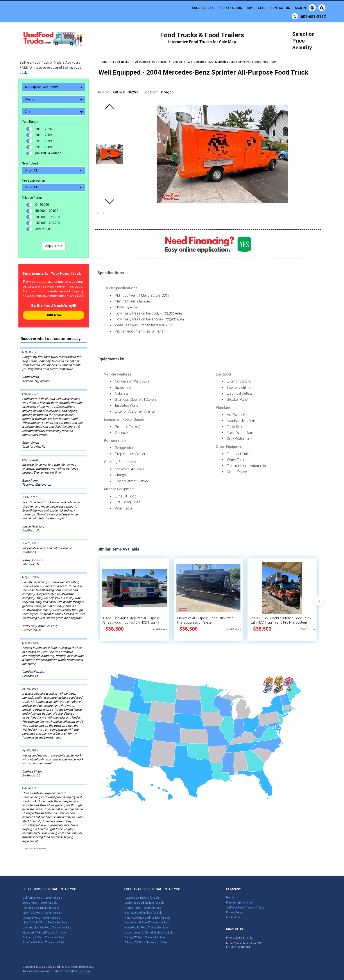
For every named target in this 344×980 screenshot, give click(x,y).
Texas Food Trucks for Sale (40, 903)
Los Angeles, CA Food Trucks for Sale (47, 927)
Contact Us (280, 8)
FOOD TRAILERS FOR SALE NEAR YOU (152, 889)
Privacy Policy (235, 912)
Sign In (305, 8)
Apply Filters (54, 246)
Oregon (54, 99)
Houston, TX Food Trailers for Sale (146, 927)
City (54, 112)
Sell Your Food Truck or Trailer (245, 908)
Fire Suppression (33, 181)
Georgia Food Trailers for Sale (143, 913)
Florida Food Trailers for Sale (143, 908)
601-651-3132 (244, 938)
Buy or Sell (256, 8)
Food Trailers (230, 8)
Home (230, 897)
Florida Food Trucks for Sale (41, 908)
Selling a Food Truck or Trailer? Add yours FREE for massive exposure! (50, 68)
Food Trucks (203, 8)
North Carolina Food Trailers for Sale (147, 918)
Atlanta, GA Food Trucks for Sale (44, 942)
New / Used (30, 163)
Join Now (54, 315)
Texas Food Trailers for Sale (142, 898)
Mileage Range (32, 198)
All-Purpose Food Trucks (54, 87)
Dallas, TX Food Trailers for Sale (145, 937)
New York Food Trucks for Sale (42, 913)
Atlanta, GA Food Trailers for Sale (145, 942)
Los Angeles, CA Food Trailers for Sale (149, 933)
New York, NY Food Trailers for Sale (147, 922)
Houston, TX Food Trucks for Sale (44, 933)
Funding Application (239, 902)
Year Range (30, 122)
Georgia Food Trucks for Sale (41, 918)
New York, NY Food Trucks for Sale (45, 922)
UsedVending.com (78, 971)
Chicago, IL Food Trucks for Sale (43, 937)
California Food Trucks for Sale (42, 898)
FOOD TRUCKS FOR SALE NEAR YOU (49, 889)
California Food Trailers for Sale (144, 903)
